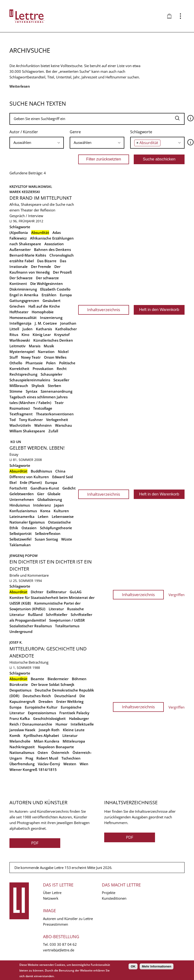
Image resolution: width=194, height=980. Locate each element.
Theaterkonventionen (55, 414)
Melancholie (20, 741)
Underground (21, 632)
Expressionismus (42, 713)
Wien (84, 764)
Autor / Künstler (24, 132)
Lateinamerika (22, 516)
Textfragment (21, 414)
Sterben (54, 386)
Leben (43, 516)
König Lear (42, 335)
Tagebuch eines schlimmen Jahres (39, 397)
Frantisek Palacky (74, 713)
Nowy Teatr (31, 357)
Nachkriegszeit (22, 747)
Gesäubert (52, 301)
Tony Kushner (31, 420)
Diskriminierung (23, 289)
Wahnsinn (43, 425)
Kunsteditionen (114, 898)
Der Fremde (41, 266)
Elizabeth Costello (55, 289)
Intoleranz (42, 505)
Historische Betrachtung (29, 662)
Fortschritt (18, 488)
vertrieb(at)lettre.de (59, 950)
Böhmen (79, 679)
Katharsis (44, 329)
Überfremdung (22, 764)
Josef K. (16, 642)
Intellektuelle (82, 724)
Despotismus (20, 690)
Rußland (35, 615)
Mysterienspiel (22, 352)
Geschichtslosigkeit (49, 718)
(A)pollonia (19, 232)
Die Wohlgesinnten (47, 284)
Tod (13, 420)
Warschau (64, 425)
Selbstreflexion (48, 533)
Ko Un (15, 442)
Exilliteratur (56, 592)
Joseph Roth (49, 730)
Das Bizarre (47, 261)
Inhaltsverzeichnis (104, 310)
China (60, 471)
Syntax (32, 391)
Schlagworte (141, 132)
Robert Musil (47, 758)
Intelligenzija (20, 323)
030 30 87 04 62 (63, 944)
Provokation (43, 369)
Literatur (56, 609)
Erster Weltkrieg (70, 701)
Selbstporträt (21, 533)
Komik (15, 735)
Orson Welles (55, 357)
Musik (49, 346)
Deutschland (65, 696)
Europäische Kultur (41, 707)
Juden (28, 329)
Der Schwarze (21, 278)
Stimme (16, 391)
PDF (35, 843)
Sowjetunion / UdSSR (67, 620)
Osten (43, 752)
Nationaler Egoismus (27, 522)
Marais (35, 346)
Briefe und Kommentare (29, 575)
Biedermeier (58, 679)
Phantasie (34, 363)
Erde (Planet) (31, 482)
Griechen (17, 306)
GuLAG (76, 592)
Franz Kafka (20, 718)
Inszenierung (51, 318)
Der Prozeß (62, 272)
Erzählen (49, 295)
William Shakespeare (27, 431)
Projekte (109, 893)
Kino (25, 335)
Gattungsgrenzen (24, 301)
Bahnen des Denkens (52, 249)
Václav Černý (49, 764)
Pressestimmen (56, 924)
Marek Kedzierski (25, 192)
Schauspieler (52, 374)
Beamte (37, 679)
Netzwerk (51, 898)
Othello (16, 363)
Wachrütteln (20, 425)
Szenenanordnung (56, 391)
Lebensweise (63, 516)
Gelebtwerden (22, 494)
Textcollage (43, 408)
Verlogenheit (57, 420)
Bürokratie (19, 684)
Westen (70, 764)
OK (133, 966)
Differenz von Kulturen (29, 477)
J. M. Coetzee (46, 323)
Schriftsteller (57, 615)
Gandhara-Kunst (45, 488)
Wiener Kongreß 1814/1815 (33, 769)
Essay (14, 454)
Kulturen (61, 511)
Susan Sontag (46, 539)
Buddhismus (41, 471)
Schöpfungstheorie (56, 528)
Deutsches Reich (37, 696)
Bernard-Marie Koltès (28, 255)
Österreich (60, 752)
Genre (75, 132)
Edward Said (63, 477)
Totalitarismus (67, 626)
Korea (45, 511)
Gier (41, 494)
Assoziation (54, 244)
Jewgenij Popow (24, 556)
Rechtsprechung (23, 374)
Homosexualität (23, 318)
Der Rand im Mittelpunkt (41, 198)
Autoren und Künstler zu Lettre (68, 919)
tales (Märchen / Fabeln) (30, 403)
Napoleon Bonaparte (56, 747)
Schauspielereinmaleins (30, 380)
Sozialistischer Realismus (31, 626)
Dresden (46, 701)
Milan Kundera (47, 741)
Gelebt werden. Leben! (37, 448)
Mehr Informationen (156, 966)
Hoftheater (19, 312)
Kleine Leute (74, 730)
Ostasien (29, 528)
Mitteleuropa (74, 741)
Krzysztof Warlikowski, (31, 187)
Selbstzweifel (20, 539)
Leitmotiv (17, 346)
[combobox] (37, 143)
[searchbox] (37, 143)
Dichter (37, 592)
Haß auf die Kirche (44, 306)
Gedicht (69, 488)
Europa (66, 295)
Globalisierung (50, 499)
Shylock (38, 386)
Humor (61, 724)
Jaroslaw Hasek (22, 730)
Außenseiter (20, 249)
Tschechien (71, 758)
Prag (29, 758)
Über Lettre (52, 893)
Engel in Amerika (24, 295)
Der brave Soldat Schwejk (53, 684)
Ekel (13, 482)
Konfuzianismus (23, 511)
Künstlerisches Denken (53, 340)
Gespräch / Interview (26, 216)
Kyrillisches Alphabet (41, 735)
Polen (51, 363)
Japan (59, 505)
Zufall (53, 431)
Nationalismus (22, 752)
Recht (62, 369)
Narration (46, 352)
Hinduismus (20, 505)
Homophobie (43, 312)
